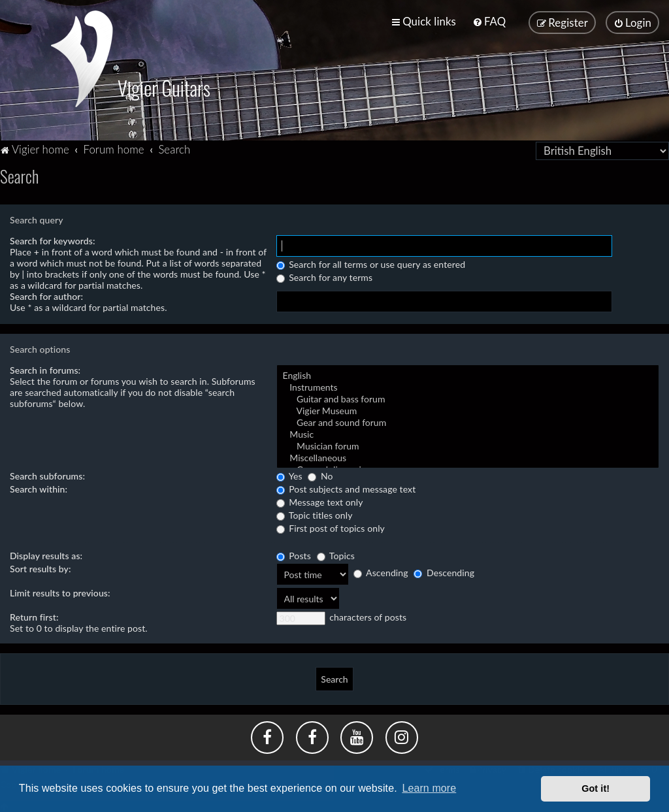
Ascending (381, 571)
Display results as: (46, 554)
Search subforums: (47, 474)
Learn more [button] (429, 788)
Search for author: (46, 294)
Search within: (39, 487)
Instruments (468, 385)
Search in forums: (45, 368)
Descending (444, 571)
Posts (294, 554)
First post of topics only (331, 526)
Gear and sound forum (468, 421)
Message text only (320, 500)
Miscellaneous (468, 456)
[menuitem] (489, 21)
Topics (336, 554)
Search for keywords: (53, 239)
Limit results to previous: (60, 591)
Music (468, 432)
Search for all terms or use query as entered (371, 262)
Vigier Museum (468, 409)
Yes (289, 474)
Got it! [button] (596, 788)
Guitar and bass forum (468, 397)
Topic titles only (315, 513)
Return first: (34, 615)
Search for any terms (325, 275)
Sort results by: (41, 567)
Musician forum (468, 444)
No (320, 474)
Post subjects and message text (346, 487)
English (468, 374)
